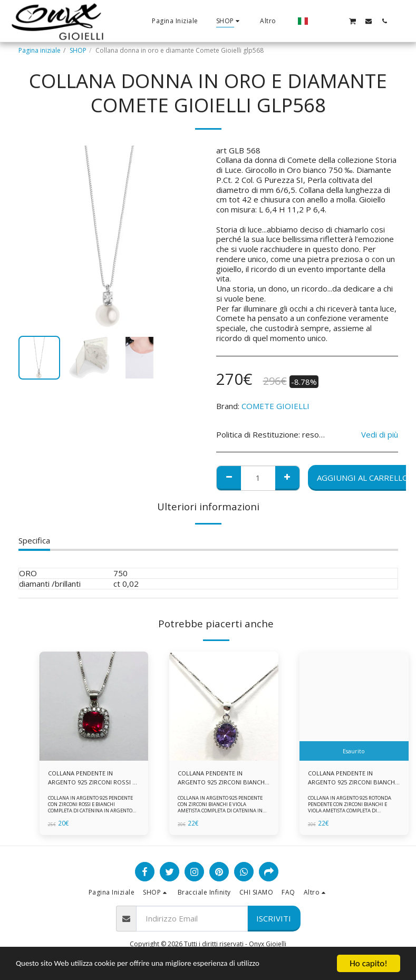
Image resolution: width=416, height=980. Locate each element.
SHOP (78, 50)
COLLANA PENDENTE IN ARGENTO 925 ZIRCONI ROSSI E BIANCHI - (92, 779)
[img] (94, 706)
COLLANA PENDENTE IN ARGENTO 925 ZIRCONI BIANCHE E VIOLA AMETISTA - (351, 779)
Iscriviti (274, 919)
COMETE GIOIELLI (275, 406)
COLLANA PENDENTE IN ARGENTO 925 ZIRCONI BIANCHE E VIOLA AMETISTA (219, 779)
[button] (321, 21)
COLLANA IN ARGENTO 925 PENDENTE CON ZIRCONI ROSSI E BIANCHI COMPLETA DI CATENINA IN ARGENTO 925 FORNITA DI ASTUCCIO (92, 809)
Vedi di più (380, 435)
